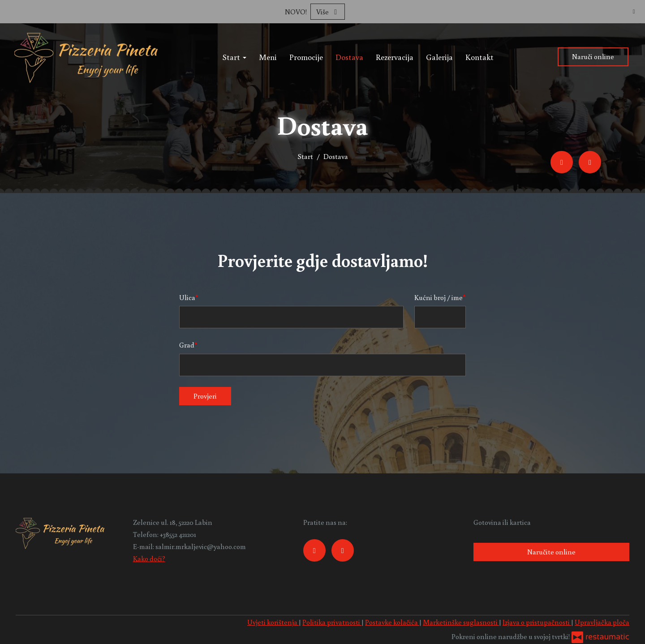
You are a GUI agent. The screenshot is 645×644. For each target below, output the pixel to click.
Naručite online (551, 552)
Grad (187, 345)
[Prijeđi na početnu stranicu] (87, 57)
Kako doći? (149, 558)
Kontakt (479, 57)
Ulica (187, 297)
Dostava (349, 57)
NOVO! (296, 12)
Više (328, 12)
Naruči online (593, 56)
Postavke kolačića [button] (392, 622)
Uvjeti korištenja (273, 622)
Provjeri (205, 396)
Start (234, 57)
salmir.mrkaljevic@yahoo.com (201, 546)
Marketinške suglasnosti (461, 622)
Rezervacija (395, 57)
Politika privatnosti (332, 622)
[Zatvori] (634, 11)
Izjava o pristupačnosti (537, 622)
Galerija (439, 57)
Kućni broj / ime (439, 297)
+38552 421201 (178, 534)
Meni (268, 57)
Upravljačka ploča (602, 622)
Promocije (306, 57)
